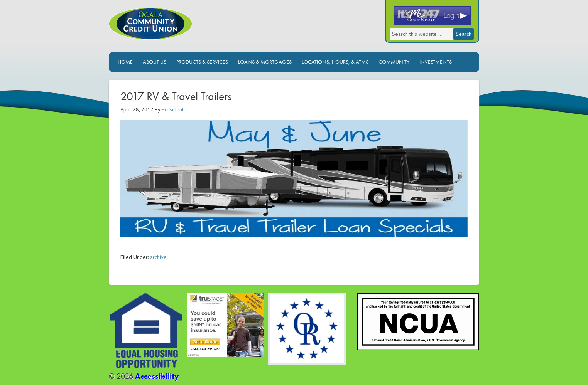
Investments (436, 62)
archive (158, 257)
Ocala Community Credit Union (176, 30)
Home (125, 62)
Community (394, 62)
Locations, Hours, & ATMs (335, 62)
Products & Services (202, 62)
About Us (155, 62)
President (173, 109)
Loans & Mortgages (265, 62)
